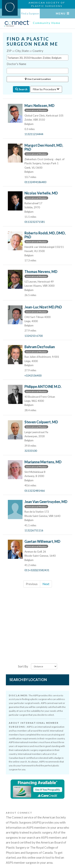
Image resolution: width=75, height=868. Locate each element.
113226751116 (34, 530)
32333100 (31, 451)
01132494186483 (35, 182)
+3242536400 (33, 376)
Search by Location (28, 680)
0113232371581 (35, 222)
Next (46, 584)
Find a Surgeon (30, 13)
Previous (32, 584)
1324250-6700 (34, 336)
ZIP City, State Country (25, 51)
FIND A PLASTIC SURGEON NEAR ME (32, 41)
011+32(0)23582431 (37, 570)
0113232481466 (35, 491)
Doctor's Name (16, 64)
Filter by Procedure (46, 89)
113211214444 (34, 134)
